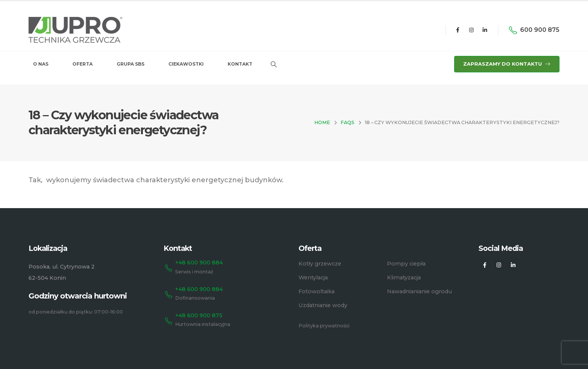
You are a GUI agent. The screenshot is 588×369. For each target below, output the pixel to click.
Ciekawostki (186, 64)
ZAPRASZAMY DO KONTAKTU (507, 64)
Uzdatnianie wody (323, 305)
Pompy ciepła (406, 264)
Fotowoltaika (316, 291)
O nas (41, 64)
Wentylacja (313, 277)
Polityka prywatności (324, 326)
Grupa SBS (130, 64)
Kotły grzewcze (320, 264)
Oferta (82, 64)
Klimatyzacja (404, 277)
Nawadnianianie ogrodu (419, 291)
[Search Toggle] (274, 64)
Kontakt (240, 64)
